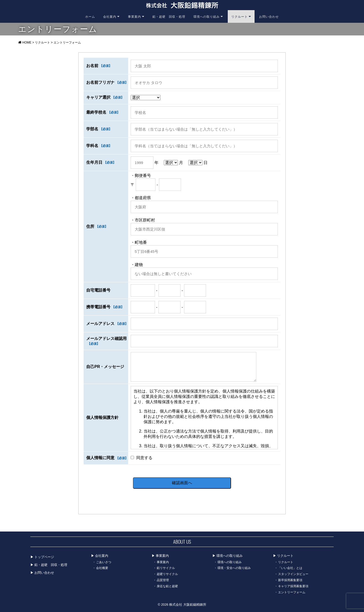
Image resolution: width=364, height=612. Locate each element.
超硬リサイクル (167, 574)
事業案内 (136, 16)
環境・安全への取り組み (234, 568)
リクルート (241, 16)
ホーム (90, 16)
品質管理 (163, 580)
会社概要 (102, 568)
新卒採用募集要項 (290, 580)
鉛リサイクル (166, 568)
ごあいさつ (104, 562)
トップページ (44, 557)
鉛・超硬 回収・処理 (169, 16)
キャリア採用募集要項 (293, 586)
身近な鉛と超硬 (167, 586)
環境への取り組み (208, 16)
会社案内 (111, 16)
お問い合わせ (269, 16)
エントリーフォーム (292, 592)
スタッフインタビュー (293, 574)
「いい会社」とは (290, 568)
